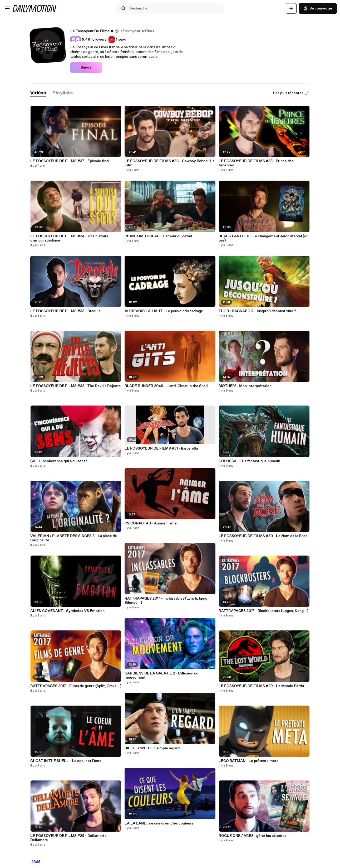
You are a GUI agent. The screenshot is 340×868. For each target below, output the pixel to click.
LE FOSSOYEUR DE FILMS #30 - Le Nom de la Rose (263, 536)
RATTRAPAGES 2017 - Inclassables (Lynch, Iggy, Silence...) (166, 601)
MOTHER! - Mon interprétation (245, 386)
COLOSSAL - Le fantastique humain (249, 461)
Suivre (86, 67)
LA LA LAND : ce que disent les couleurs (159, 823)
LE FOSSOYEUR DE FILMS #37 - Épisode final (70, 161)
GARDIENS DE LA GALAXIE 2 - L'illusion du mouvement (161, 676)
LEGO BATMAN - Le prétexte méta (248, 761)
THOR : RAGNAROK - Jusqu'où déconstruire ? (257, 311)
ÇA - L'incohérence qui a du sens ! (59, 461)
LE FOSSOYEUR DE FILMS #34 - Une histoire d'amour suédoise (69, 238)
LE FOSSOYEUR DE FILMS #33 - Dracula (65, 311)
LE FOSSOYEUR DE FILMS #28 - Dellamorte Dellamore (68, 838)
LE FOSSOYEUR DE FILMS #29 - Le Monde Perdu (261, 686)
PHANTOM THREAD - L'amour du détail (158, 236)
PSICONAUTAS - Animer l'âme (151, 523)
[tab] (38, 93)
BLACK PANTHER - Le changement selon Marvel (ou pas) (263, 238)
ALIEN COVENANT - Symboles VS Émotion (67, 611)
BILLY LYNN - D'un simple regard (152, 748)
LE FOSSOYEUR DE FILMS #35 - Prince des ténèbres (256, 163)
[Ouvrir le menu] (7, 8)
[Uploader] (291, 8)
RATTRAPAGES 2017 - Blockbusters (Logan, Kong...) (263, 611)
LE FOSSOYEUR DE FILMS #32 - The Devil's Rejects (75, 386)
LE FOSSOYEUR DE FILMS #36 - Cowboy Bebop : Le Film (170, 163)
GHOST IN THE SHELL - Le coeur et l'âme (66, 761)
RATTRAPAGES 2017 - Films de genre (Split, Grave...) (76, 686)
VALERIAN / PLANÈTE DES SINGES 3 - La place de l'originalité (74, 538)
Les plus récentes (291, 93)
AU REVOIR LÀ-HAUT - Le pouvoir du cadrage (164, 311)
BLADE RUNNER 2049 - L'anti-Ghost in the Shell (166, 386)
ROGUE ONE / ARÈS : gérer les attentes (253, 836)
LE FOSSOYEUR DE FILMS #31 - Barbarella (161, 449)
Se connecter (318, 8)
